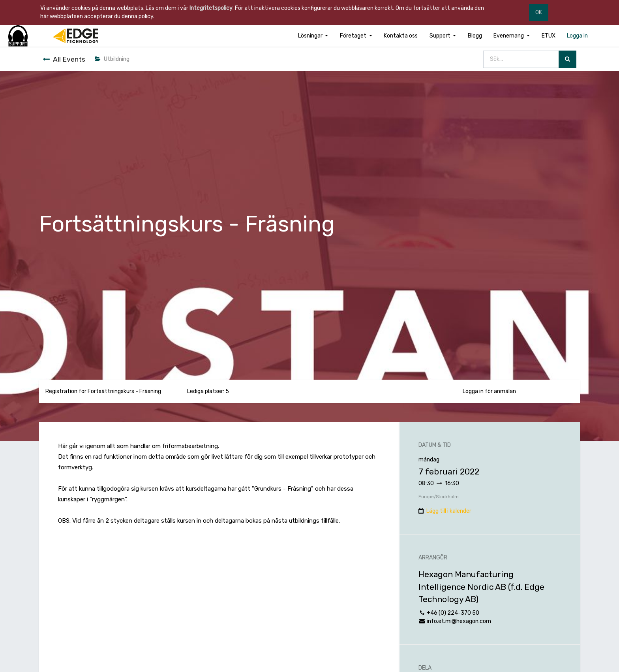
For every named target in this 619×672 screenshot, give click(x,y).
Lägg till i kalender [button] (449, 511)
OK (539, 12)
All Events (64, 59)
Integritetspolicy (211, 8)
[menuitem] (401, 36)
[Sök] (567, 59)
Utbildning (112, 59)
